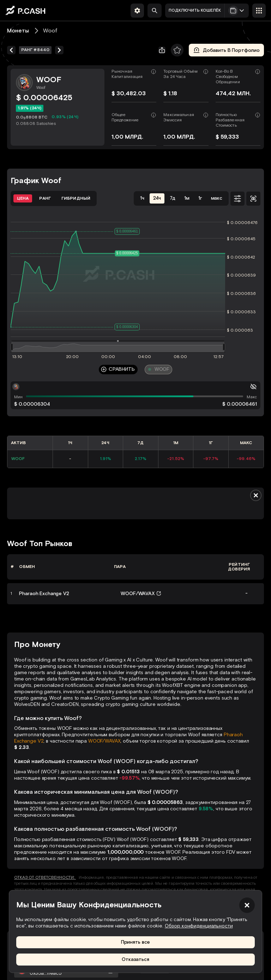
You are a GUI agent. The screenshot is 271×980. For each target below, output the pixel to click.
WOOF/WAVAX (104, 741)
